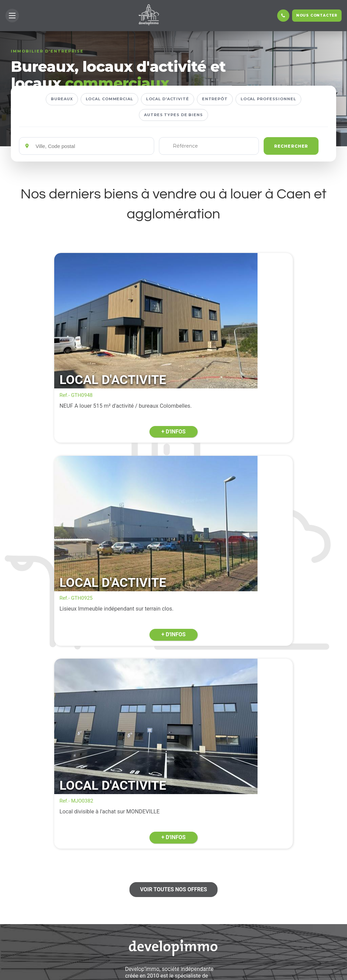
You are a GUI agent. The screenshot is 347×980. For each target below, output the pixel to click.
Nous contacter (317, 15)
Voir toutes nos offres (173, 606)
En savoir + (173, 943)
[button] (12, 16)
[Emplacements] (92, 146)
